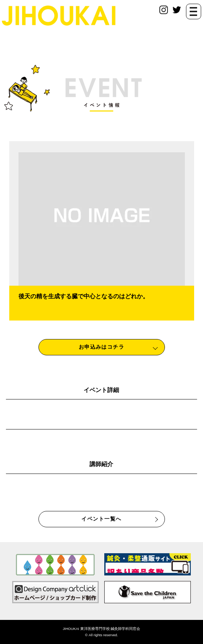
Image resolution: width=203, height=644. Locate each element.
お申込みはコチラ (102, 347)
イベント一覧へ (101, 519)
